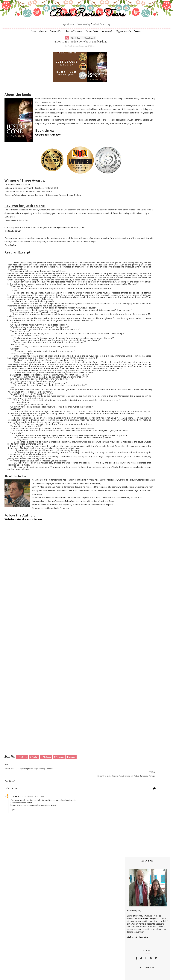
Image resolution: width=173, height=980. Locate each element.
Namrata (124, 306)
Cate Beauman (127, 233)
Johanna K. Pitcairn (128, 279)
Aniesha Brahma (127, 215)
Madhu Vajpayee (127, 297)
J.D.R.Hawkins (126, 201)
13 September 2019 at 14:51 (45, 903)
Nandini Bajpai (126, 309)
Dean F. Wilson (127, 245)
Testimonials (107, 46)
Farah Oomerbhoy (128, 263)
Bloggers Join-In (123, 46)
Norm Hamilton (127, 311)
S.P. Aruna (29, 903)
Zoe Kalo (124, 359)
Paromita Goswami (129, 313)
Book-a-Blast (56, 46)
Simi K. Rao (125, 350)
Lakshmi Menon (127, 288)
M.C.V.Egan (125, 295)
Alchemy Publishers (129, 206)
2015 (125, 520)
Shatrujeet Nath (127, 343)
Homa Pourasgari (128, 270)
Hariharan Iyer (126, 267)
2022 (125, 466)
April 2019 (130, 497)
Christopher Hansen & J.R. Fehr (134, 240)
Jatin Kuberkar (126, 277)
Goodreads (18, 169)
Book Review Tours (87, 25)
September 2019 (133, 486)
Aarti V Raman (126, 203)
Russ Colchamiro (127, 322)
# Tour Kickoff (70, 54)
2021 (125, 470)
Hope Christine (127, 272)
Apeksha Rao (126, 222)
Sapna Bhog (125, 331)
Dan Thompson (127, 242)
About (42, 46)
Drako (123, 247)
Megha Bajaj (126, 302)
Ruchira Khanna (127, 320)
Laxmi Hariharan (127, 290)
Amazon (33, 169)
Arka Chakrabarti (127, 224)
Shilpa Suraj (125, 345)
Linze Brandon (126, 293)
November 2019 (133, 482)
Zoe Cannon (125, 357)
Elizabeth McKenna (128, 251)
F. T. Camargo (126, 258)
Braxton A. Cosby (128, 231)
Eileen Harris (125, 249)
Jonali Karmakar (127, 281)
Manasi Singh (126, 299)
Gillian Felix (125, 265)
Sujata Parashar (127, 352)
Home (33, 46)
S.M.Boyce (125, 325)
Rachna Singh (126, 316)
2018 (125, 510)
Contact (137, 46)
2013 (125, 526)
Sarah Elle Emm (127, 336)
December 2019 (133, 479)
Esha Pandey (126, 256)
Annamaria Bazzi (127, 217)
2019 (125, 476)
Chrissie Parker (127, 238)
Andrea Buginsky (127, 213)
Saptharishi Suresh (128, 334)
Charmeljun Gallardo (129, 235)
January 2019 (132, 507)
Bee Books (125, 228)
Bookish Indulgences (143, 113)
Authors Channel (127, 226)
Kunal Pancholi (126, 286)
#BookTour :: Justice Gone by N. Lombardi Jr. (142, 489)
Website (17, 629)
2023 (125, 463)
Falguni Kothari (127, 261)
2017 (125, 513)
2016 (125, 516)
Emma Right (125, 254)
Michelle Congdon (128, 304)
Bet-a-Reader (92, 46)
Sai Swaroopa (126, 329)
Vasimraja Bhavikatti (129, 354)
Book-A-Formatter (74, 46)
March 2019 (131, 500)
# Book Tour (57, 54)
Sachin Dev (125, 327)
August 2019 (131, 494)
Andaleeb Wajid (127, 210)
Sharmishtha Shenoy (129, 341)
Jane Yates (125, 274)
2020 (125, 473)
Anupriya (124, 219)
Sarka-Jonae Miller (128, 338)
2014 (125, 523)
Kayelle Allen (126, 284)
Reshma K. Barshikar (129, 318)
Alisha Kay (125, 208)
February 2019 (132, 503)
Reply (26, 916)
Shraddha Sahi (126, 348)
